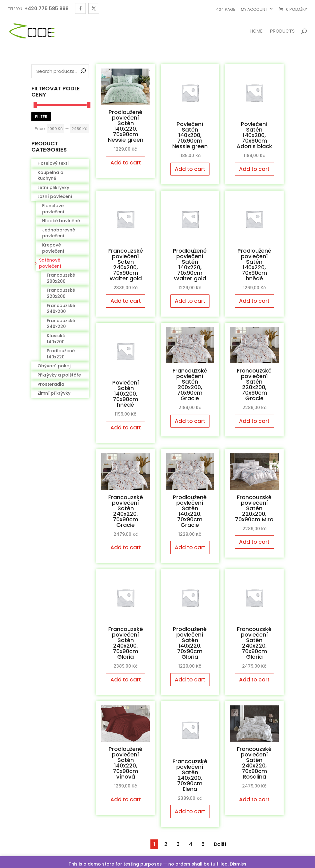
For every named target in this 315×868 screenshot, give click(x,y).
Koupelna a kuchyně (50, 176)
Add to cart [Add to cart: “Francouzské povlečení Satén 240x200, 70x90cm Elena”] (190, 811)
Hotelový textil (54, 163)
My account (254, 9)
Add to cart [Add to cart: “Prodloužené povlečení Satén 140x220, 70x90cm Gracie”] (190, 547)
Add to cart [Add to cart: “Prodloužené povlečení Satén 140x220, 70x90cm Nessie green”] (126, 163)
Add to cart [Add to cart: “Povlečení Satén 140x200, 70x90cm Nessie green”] (190, 169)
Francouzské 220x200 (61, 293)
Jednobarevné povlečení (59, 233)
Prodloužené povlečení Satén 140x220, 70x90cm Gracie (190, 511)
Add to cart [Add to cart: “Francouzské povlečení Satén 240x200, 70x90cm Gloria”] (126, 680)
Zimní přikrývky (54, 393)
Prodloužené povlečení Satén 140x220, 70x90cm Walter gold (190, 264)
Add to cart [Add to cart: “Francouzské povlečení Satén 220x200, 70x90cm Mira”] (254, 542)
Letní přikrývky (53, 187)
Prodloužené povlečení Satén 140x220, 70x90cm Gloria (190, 643)
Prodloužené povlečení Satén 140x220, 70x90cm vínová (126, 763)
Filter (41, 117)
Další (220, 844)
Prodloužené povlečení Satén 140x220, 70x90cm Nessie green (126, 126)
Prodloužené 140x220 (61, 354)
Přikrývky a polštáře (59, 375)
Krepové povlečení (53, 248)
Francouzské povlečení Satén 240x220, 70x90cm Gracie (126, 511)
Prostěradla (51, 384)
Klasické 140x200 (56, 339)
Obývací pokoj (54, 366)
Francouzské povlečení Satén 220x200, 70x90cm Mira (254, 508)
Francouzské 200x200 (61, 278)
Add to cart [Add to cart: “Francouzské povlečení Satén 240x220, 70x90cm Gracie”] (126, 547)
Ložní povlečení (55, 196)
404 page (226, 9)
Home (256, 31)
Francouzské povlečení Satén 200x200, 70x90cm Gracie (190, 384)
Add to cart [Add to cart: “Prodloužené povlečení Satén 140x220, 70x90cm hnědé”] (254, 301)
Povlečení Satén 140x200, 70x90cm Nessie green (190, 135)
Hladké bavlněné (61, 221)
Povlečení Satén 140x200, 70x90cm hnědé (126, 394)
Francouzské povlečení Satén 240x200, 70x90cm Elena (190, 775)
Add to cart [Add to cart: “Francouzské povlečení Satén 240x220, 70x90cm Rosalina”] (254, 799)
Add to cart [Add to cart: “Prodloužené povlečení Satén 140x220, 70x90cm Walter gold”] (190, 301)
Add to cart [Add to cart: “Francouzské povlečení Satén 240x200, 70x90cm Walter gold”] (126, 301)
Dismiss (238, 864)
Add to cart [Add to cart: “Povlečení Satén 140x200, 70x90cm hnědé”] (126, 428)
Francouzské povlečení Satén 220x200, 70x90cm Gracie (254, 384)
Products (282, 31)
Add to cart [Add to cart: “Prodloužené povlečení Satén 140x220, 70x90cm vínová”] (126, 799)
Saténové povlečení (50, 263)
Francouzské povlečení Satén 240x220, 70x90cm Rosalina (254, 763)
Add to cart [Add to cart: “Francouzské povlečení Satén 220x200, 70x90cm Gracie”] (254, 421)
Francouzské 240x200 (61, 309)
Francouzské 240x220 (61, 324)
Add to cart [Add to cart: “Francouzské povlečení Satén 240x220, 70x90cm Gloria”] (254, 680)
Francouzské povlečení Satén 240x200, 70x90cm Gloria (126, 643)
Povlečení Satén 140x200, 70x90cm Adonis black (254, 135)
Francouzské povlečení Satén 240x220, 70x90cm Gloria (254, 643)
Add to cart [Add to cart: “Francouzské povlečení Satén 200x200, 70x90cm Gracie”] (190, 421)
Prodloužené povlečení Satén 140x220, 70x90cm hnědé (254, 264)
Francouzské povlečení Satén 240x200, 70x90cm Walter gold (126, 264)
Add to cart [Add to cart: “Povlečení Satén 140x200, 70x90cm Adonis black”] (254, 169)
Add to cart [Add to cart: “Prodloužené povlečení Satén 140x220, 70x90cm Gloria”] (190, 680)
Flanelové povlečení (53, 209)
